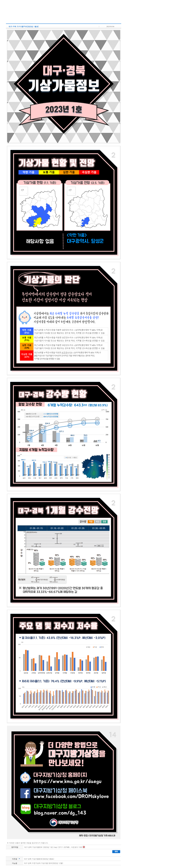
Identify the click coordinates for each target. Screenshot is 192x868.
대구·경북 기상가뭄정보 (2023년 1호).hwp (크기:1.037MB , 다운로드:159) (55, 847)
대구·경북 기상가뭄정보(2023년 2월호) (39, 859)
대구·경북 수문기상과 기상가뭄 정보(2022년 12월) (44, 863)
